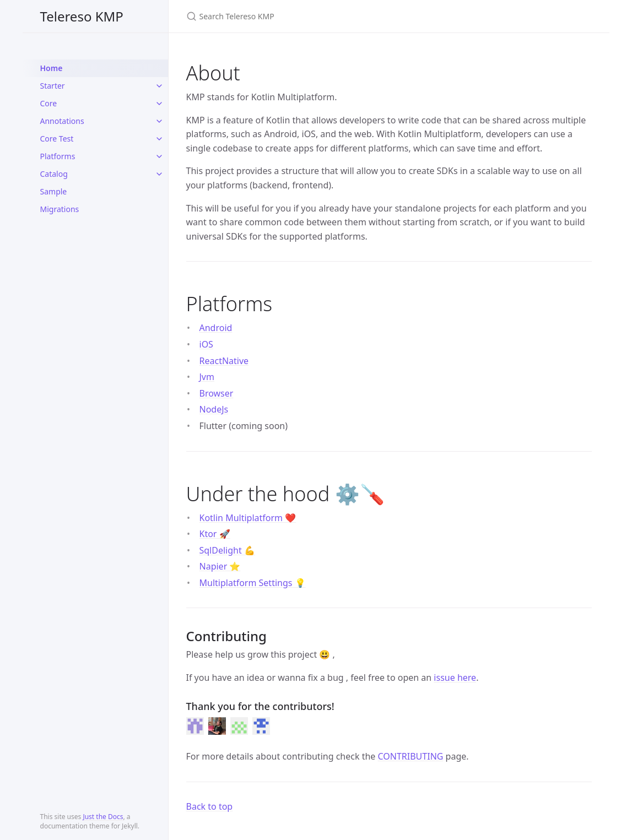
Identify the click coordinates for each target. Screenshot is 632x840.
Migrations (60, 209)
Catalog (54, 174)
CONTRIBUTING (411, 756)
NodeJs (214, 409)
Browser (217, 393)
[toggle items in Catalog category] (159, 174)
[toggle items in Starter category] (159, 86)
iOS (206, 344)
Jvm (207, 377)
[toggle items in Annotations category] (159, 121)
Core (49, 103)
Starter (53, 86)
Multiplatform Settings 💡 (253, 583)
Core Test (57, 139)
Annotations (62, 121)
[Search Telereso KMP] (316, 16)
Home (52, 68)
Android (216, 328)
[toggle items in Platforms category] (159, 156)
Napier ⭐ (220, 566)
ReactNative (224, 361)
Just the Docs (103, 817)
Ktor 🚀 (215, 534)
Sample (54, 191)
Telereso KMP (82, 16)
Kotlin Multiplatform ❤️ (248, 518)
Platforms (58, 156)
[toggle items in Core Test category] (159, 139)
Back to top (210, 806)
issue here (455, 678)
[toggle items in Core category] (159, 104)
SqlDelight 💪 (227, 550)
